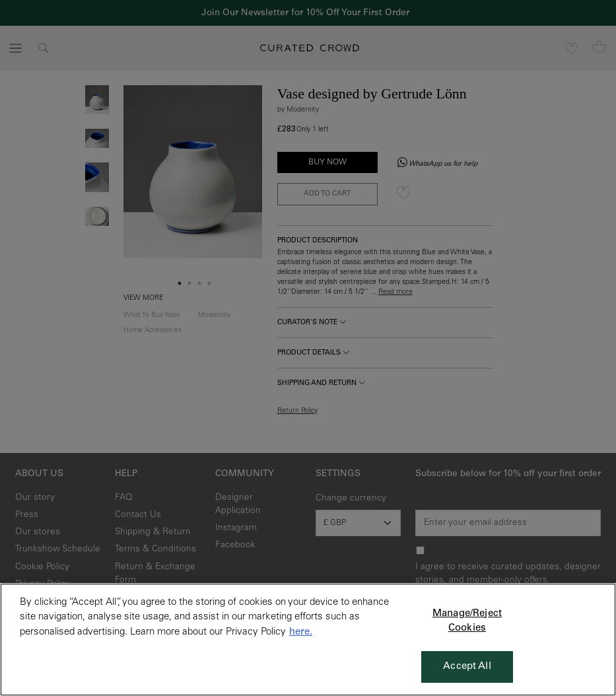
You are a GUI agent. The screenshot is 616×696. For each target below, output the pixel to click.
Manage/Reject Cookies (467, 621)
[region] (308, 640)
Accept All (467, 667)
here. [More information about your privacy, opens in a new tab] (301, 632)
